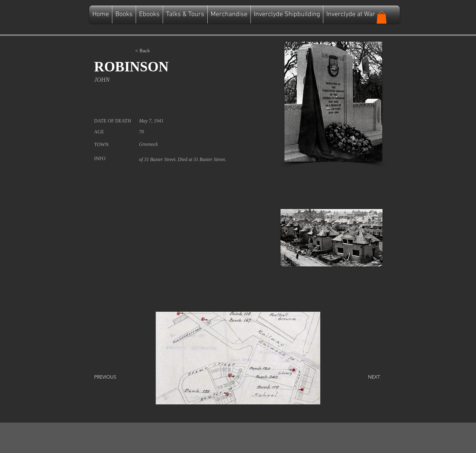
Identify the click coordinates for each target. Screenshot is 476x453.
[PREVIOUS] (114, 377)
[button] (382, 17)
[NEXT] (365, 377)
